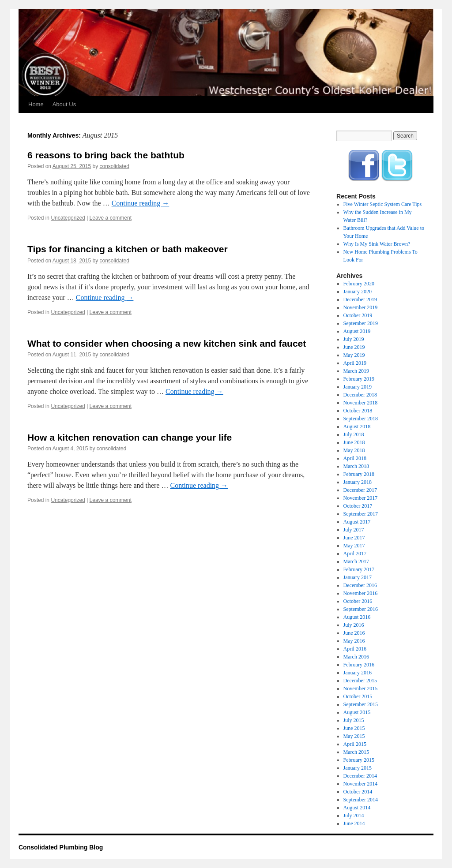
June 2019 (354, 347)
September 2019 (361, 323)
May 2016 (354, 641)
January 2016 (358, 673)
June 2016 (354, 633)
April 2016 (355, 649)
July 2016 (354, 625)
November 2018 (361, 403)
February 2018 (359, 474)
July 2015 (354, 720)
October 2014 (358, 792)
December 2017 (360, 490)
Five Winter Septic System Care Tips (383, 204)
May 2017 (354, 546)
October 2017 (358, 506)
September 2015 (361, 704)
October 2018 (358, 411)
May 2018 (354, 450)
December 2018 (360, 395)
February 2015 (359, 760)
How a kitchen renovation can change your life (130, 437)
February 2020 (359, 284)
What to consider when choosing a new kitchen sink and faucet (167, 343)
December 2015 (360, 681)
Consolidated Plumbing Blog (61, 847)
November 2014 (361, 784)
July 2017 (354, 530)
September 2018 (361, 419)
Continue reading (141, 203)
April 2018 (355, 458)
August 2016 (357, 617)
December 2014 (360, 776)
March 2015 (356, 752)
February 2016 (359, 665)
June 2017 (354, 538)
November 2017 (361, 498)
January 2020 (358, 292)
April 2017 (355, 554)
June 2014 (354, 823)
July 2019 (354, 339)
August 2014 (357, 808)
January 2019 (358, 387)
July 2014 (354, 816)
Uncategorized (68, 218)
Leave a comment (111, 218)
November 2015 (361, 688)
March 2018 (356, 466)
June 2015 (354, 728)
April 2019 (355, 363)
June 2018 (354, 442)
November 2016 (361, 593)
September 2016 (361, 609)
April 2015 (355, 744)
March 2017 (356, 561)
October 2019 (358, 315)
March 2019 (356, 371)
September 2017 (361, 514)
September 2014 (361, 800)
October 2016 (358, 601)
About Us (64, 104)
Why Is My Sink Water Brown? (377, 244)
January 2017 (358, 577)
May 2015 (354, 736)
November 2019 (361, 307)
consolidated (115, 166)
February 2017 (359, 569)
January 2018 (358, 482)
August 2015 (357, 712)
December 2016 (360, 585)
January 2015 (358, 768)
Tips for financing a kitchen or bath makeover (128, 249)
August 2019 (357, 331)
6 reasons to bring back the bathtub (106, 155)
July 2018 (354, 434)
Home (36, 104)
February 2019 (359, 379)
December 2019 (360, 299)
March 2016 (356, 657)
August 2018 (357, 427)
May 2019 (354, 355)
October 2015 (358, 696)
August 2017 (357, 522)
